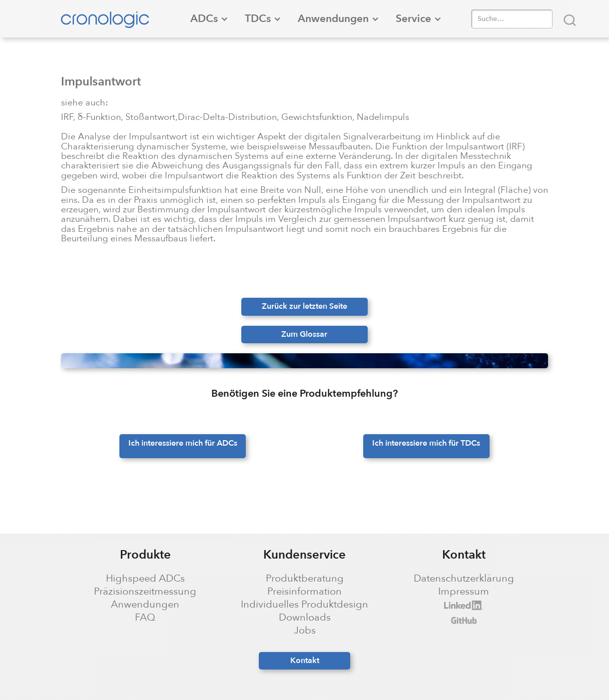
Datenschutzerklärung (464, 579)
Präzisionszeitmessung (145, 592)
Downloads (305, 618)
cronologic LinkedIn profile (445, 605)
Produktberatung (305, 579)
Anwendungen (145, 605)
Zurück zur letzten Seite (304, 306)
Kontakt (305, 661)
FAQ (145, 618)
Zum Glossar (304, 334)
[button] (204, 19)
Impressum (464, 592)
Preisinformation (304, 592)
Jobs (305, 631)
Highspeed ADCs (145, 579)
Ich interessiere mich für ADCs (183, 443)
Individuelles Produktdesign (304, 605)
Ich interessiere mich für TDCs (426, 443)
